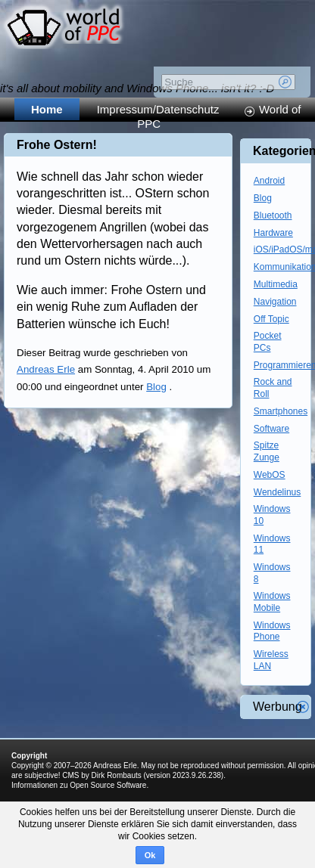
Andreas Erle (46, 369)
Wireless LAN (271, 660)
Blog (156, 387)
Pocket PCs (268, 342)
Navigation (275, 302)
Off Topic (271, 319)
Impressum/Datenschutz (158, 109)
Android (269, 181)
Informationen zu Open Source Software (79, 785)
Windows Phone (272, 631)
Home (47, 109)
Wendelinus (277, 492)
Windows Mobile (272, 602)
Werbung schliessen (303, 707)
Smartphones (281, 411)
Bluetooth (273, 215)
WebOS (270, 475)
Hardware (273, 233)
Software (271, 429)
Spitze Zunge (267, 451)
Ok (150, 855)
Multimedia (276, 284)
